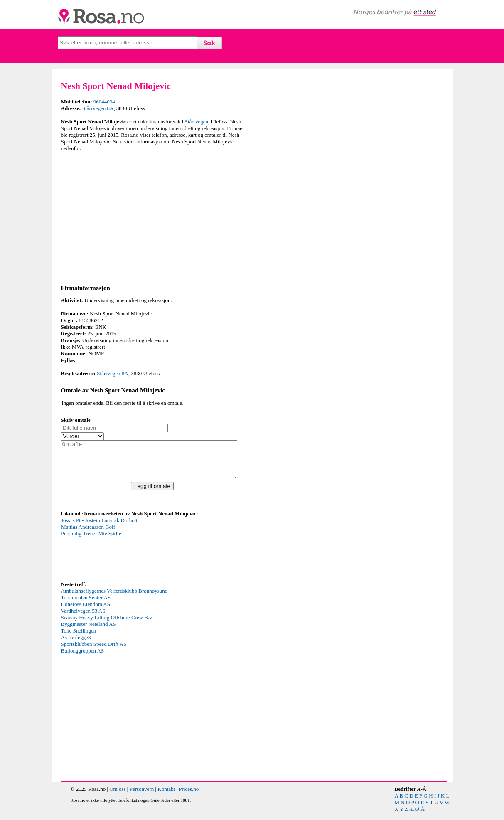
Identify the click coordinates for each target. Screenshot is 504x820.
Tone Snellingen (79, 638)
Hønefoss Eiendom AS (86, 612)
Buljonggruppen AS (83, 658)
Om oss (117, 797)
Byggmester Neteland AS (89, 632)
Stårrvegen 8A (98, 108)
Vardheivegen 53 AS (83, 618)
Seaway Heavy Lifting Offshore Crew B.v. (107, 625)
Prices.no (189, 797)
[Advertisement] (155, 217)
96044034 (104, 102)
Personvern (142, 797)
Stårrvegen (197, 122)
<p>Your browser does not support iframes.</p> (123, 556)
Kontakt (166, 797)
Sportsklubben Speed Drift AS (94, 651)
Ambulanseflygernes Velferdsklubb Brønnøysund (114, 598)
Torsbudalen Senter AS (86, 605)
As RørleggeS (76, 645)
